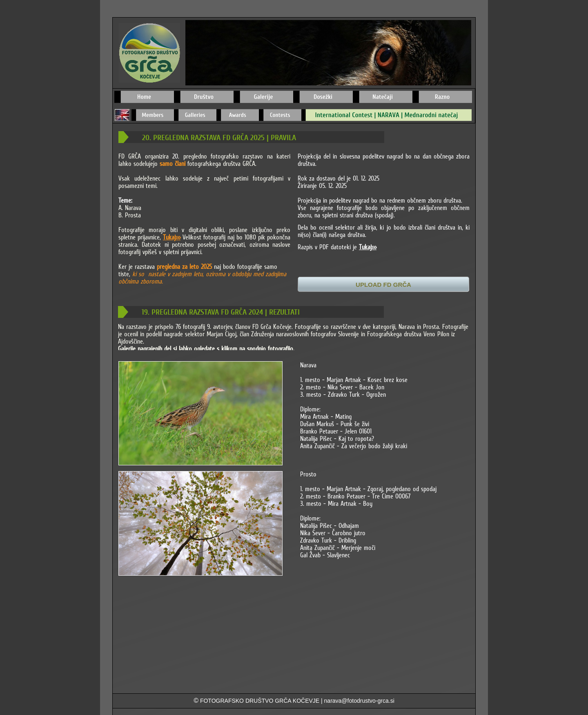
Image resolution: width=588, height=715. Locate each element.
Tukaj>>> (172, 237)
